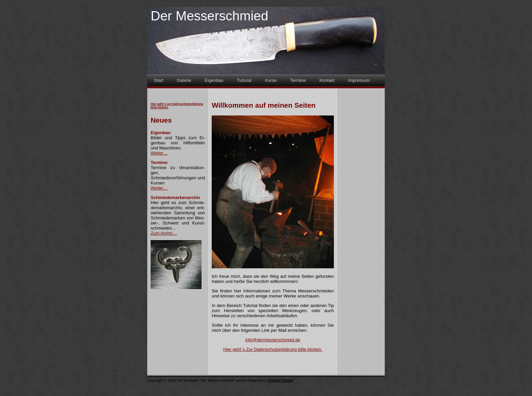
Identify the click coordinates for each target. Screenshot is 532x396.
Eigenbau (214, 80)
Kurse (271, 80)
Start (159, 80)
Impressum (359, 80)
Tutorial (244, 80)
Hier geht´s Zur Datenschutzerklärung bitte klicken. (273, 349)
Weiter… (159, 153)
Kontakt (327, 80)
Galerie (184, 80)
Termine (298, 80)
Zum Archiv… (164, 233)
